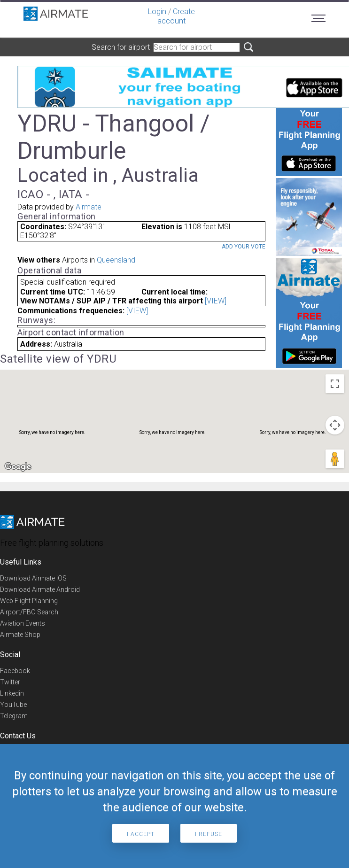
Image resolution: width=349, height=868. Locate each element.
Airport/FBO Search (29, 612)
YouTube (13, 705)
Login (157, 12)
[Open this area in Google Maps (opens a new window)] (18, 467)
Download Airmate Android (40, 589)
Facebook (15, 671)
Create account (176, 16)
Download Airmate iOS (33, 578)
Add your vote (244, 247)
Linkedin (12, 693)
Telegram (14, 716)
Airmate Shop (20, 635)
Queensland (116, 260)
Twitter (10, 682)
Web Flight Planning (29, 601)
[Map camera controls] (335, 425)
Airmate (89, 207)
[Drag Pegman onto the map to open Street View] (335, 459)
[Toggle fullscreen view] (335, 384)
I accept (141, 834)
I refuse (209, 834)
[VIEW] (216, 301)
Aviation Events (23, 623)
